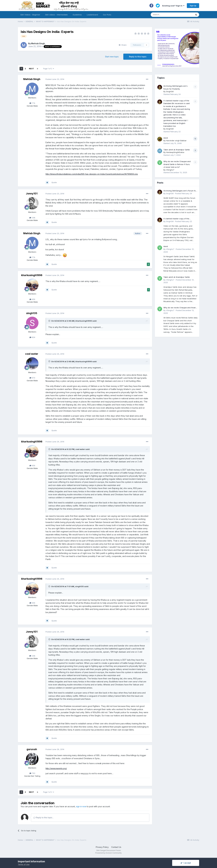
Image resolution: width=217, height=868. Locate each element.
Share (123, 45)
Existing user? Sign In (173, 6)
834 (32, 337)
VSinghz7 (170, 170)
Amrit (166, 138)
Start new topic (112, 57)
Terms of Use (24, 864)
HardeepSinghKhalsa (175, 152)
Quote (54, 182)
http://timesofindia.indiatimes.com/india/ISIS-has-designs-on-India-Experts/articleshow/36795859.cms (92, 174)
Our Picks (107, 15)
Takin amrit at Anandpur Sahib (177, 150)
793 (32, 773)
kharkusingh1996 (32, 275)
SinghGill (170, 91)
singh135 (32, 313)
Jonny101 (32, 194)
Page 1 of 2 (49, 69)
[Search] (169, 15)
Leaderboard (92, 15)
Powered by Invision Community (108, 853)
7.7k (32, 103)
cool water (32, 354)
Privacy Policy (102, 847)
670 (32, 378)
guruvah (32, 749)
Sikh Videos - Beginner (30, 15)
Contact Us (116, 847)
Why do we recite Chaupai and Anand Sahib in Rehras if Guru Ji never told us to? (177, 164)
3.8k (32, 218)
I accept (186, 863)
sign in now (81, 806)
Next (31, 69)
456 (32, 299)
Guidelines (77, 15)
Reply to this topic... (44, 817)
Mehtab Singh (38, 43)
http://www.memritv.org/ (56, 768)
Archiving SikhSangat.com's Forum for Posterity (180, 191)
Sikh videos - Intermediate (56, 15)
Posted (55, 79)
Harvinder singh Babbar (176, 141)
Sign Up (193, 6)
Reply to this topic (138, 57)
